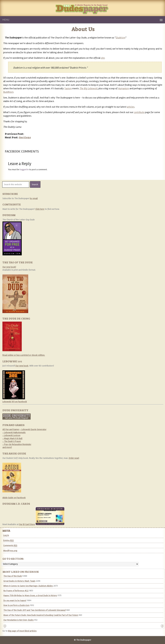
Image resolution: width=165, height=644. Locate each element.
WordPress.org (10, 551)
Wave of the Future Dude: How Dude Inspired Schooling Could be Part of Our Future (41, 615)
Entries (8, 541)
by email (34, 198)
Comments (10, 546)
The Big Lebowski (88, 88)
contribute (139, 112)
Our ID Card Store (27, 524)
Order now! (74, 458)
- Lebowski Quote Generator (33, 429)
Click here (40, 209)
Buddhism (8, 92)
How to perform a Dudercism (16, 605)
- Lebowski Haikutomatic (14, 433)
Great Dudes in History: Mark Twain (19, 581)
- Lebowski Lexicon (11, 435)
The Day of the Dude (13, 576)
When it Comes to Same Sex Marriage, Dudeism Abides (28, 586)
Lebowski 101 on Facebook (15, 402)
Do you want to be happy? (15, 601)
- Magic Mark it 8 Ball (12, 438)
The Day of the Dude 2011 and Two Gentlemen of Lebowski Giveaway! (35, 610)
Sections (25, 137)
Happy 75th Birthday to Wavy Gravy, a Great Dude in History (30, 596)
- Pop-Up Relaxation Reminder (17, 444)
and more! (7, 447)
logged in (24, 169)
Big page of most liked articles (22, 631)
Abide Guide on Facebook (14, 498)
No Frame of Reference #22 (16, 591)
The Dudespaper (96, 12)
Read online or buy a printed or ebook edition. (24, 355)
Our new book (22, 366)
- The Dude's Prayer (12, 441)
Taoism (68, 88)
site (103, 58)
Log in (6, 535)
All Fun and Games (11, 429)
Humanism (124, 88)
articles (131, 107)
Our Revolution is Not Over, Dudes (19, 620)
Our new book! (9, 267)
